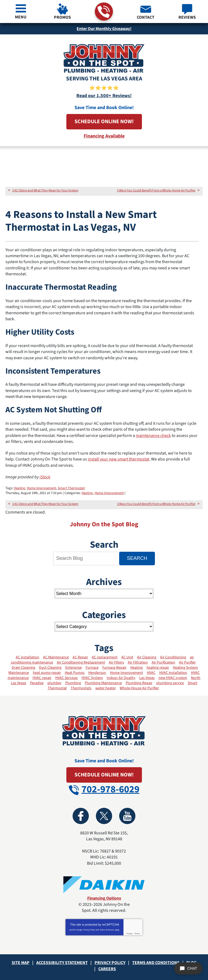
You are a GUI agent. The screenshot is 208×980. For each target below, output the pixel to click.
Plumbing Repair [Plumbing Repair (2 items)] (139, 683)
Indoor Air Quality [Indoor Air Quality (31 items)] (121, 678)
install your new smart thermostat (118, 459)
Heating (19, 488)
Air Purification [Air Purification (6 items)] (163, 662)
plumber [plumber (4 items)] (54, 683)
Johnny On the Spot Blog (104, 524)
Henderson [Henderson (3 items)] (97, 673)
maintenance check (153, 436)
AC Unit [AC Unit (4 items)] (127, 657)
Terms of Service (107, 930)
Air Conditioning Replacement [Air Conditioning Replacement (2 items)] (81, 662)
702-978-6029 (104, 12)
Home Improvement (41, 488)
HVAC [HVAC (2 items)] (151, 673)
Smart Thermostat (71, 488)
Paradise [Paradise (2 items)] (37, 683)
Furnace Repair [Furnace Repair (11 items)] (114, 668)
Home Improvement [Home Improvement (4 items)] (126, 673)
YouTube (127, 816)
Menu (21, 17)
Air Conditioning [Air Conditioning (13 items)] (173, 657)
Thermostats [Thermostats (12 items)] (81, 688)
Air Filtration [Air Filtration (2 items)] (138, 662)
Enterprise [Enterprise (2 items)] (74, 668)
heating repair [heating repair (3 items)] (158, 668)
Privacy (129, 934)
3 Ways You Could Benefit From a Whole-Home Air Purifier (156, 190)
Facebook (81, 816)
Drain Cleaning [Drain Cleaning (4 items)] (23, 668)
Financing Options (104, 898)
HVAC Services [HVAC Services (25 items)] (66, 678)
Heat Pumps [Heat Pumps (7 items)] (75, 673)
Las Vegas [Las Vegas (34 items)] (147, 678)
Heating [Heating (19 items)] (136, 668)
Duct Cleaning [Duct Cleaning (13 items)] (50, 668)
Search (137, 558)
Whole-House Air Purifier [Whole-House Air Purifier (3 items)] (139, 688)
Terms (137, 934)
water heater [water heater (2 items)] (106, 688)
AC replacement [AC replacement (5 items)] (105, 657)
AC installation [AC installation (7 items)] (27, 657)
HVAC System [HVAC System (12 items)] (92, 678)
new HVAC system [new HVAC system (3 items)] (173, 678)
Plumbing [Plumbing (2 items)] (73, 683)
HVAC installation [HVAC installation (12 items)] (173, 673)
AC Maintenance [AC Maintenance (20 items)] (56, 657)
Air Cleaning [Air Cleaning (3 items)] (147, 657)
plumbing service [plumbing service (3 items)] (170, 683)
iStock (45, 477)
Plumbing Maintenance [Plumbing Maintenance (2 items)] (103, 683)
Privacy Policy (89, 930)
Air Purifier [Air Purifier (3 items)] (187, 662)
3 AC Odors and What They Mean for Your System (45, 190)
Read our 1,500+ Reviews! (104, 96)
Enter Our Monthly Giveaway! (104, 29)
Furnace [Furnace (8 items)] (92, 668)
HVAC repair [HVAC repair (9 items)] (42, 678)
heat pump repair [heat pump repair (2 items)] (47, 673)
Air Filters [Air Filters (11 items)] (116, 662)
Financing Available (104, 136)
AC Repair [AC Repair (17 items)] (80, 657)
